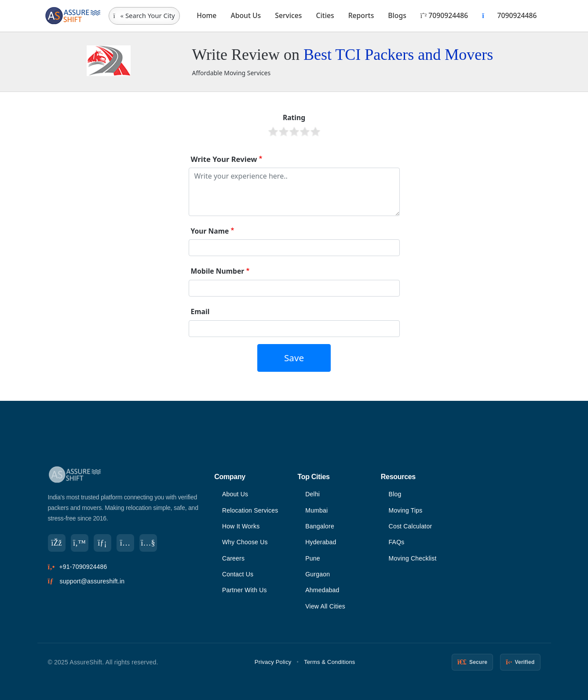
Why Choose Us (245, 542)
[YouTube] (148, 543)
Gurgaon (318, 574)
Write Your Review (224, 159)
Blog (395, 494)
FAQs (397, 542)
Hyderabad (321, 542)
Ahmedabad (322, 590)
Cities (325, 15)
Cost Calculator (411, 526)
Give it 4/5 (305, 132)
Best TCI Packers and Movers (398, 55)
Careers (233, 558)
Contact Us (238, 574)
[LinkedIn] (102, 543)
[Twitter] (80, 543)
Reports (361, 15)
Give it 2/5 (284, 132)
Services (288, 15)
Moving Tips (406, 510)
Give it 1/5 (273, 132)
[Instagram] (125, 543)
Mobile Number (218, 271)
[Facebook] (57, 543)
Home (206, 15)
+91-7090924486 (83, 567)
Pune (313, 558)
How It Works (241, 526)
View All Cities (325, 606)
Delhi (312, 494)
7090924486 (444, 15)
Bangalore (320, 526)
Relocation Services (250, 510)
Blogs (397, 15)
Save (294, 358)
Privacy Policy (273, 662)
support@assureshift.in (92, 581)
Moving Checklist (413, 558)
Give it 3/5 (294, 132)
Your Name (210, 231)
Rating (294, 117)
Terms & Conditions (329, 662)
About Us (246, 15)
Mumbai (316, 510)
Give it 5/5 (315, 132)
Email (200, 312)
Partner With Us (245, 590)
